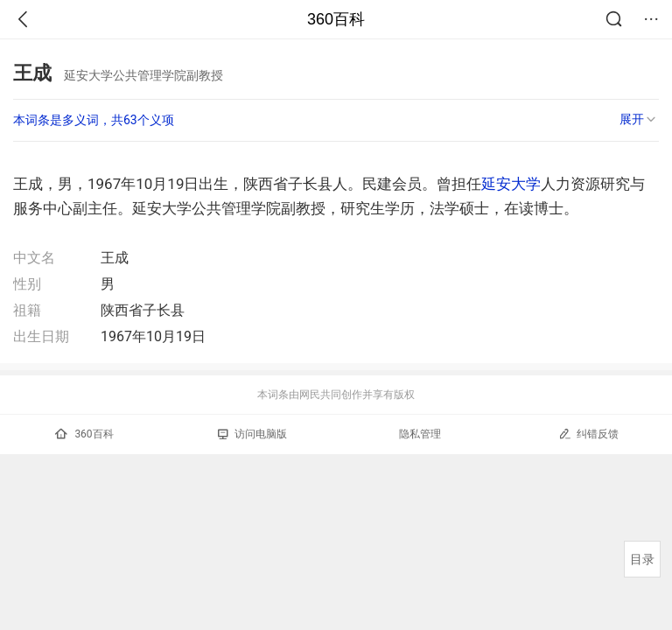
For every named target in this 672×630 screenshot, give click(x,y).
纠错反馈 (588, 434)
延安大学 (511, 184)
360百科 (336, 19)
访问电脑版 (252, 434)
